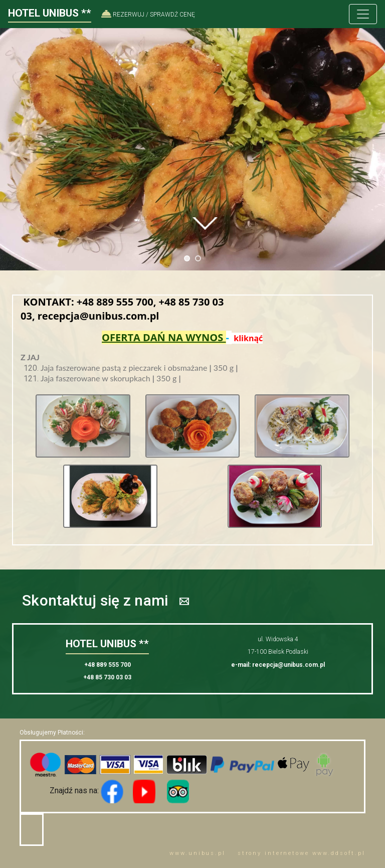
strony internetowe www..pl (302, 853)
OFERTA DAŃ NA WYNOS (164, 337)
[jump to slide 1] (187, 258)
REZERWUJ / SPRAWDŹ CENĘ (148, 15)
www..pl (197, 853)
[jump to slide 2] (198, 258)
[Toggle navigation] (363, 14)
